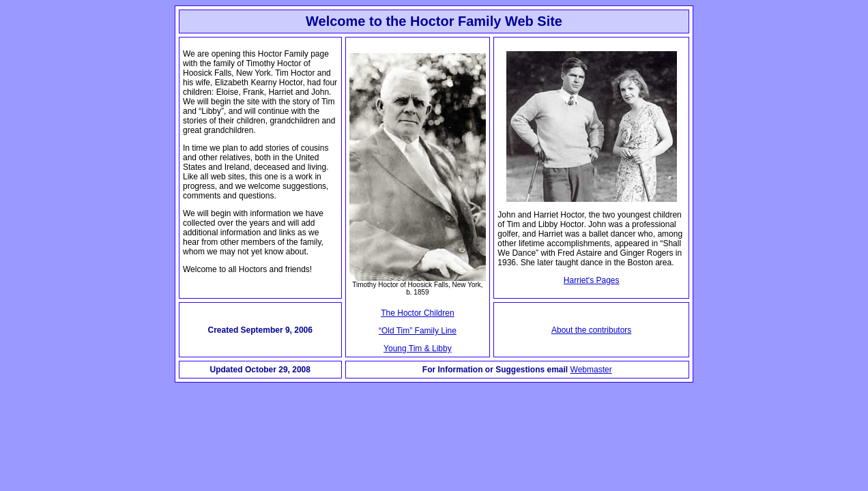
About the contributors (591, 330)
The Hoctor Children (417, 313)
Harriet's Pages (592, 280)
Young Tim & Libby (418, 348)
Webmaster (591, 370)
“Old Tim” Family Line (418, 331)
